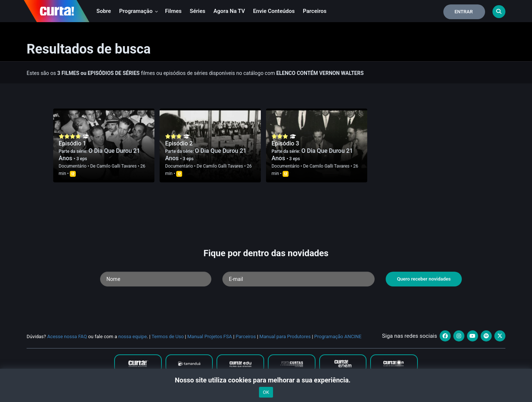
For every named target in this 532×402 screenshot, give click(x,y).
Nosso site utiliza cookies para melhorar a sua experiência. (266, 380)
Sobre (104, 11)
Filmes (173, 11)
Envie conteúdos (274, 11)
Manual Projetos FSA (210, 336)
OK (266, 392)
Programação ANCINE (338, 336)
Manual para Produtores (285, 336)
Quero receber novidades (424, 279)
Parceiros (315, 11)
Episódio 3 (285, 143)
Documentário (73, 166)
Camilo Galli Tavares (116, 166)
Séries (198, 11)
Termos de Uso (168, 336)
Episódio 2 (179, 143)
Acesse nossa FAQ (67, 336)
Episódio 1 (73, 143)
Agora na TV (229, 11)
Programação (138, 11)
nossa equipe (132, 336)
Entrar (464, 12)
